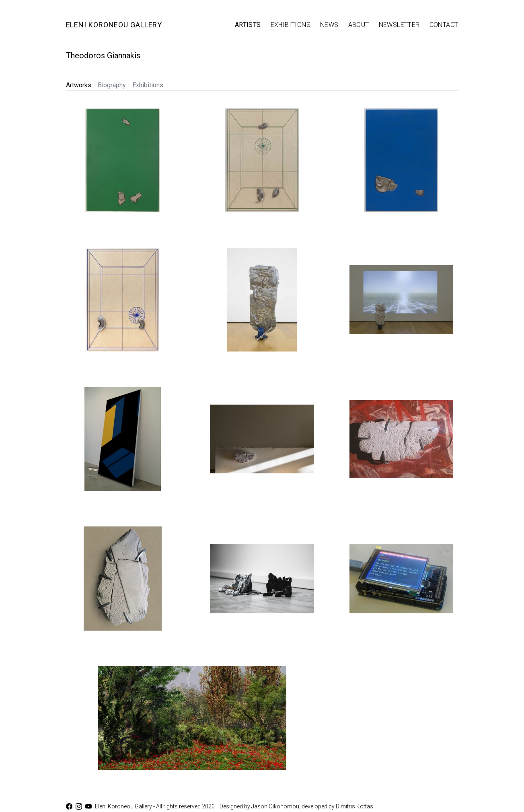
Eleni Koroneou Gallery (114, 25)
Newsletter (399, 25)
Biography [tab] (112, 85)
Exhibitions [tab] (148, 85)
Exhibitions (291, 25)
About (359, 25)
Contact (444, 25)
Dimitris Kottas (354, 806)
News (329, 25)
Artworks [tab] (79, 85)
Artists (248, 25)
